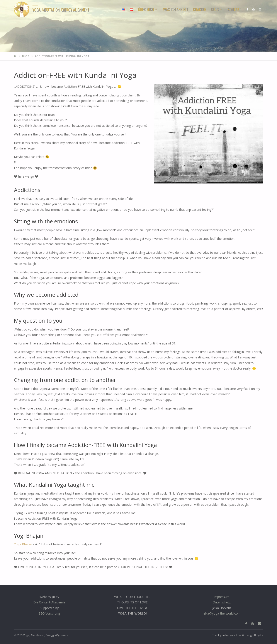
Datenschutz (222, 602)
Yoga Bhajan (23, 544)
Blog (26, 56)
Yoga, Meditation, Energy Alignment (62, 9)
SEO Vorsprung (49, 613)
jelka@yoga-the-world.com (222, 613)
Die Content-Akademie (49, 602)
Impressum (222, 597)
